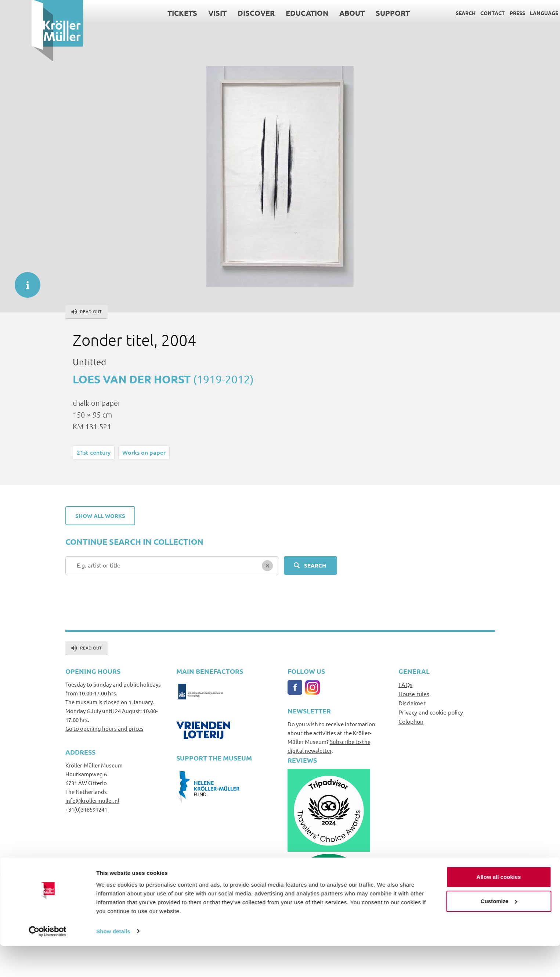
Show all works (100, 516)
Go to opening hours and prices (104, 728)
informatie (24, 281)
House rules (414, 694)
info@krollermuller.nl (92, 800)
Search (434, 13)
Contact (461, 13)
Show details (113, 962)
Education (276, 13)
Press (486, 13)
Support (362, 13)
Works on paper (144, 452)
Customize (499, 932)
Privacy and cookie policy (431, 712)
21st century (94, 452)
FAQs (405, 684)
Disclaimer (412, 703)
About (321, 13)
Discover (225, 13)
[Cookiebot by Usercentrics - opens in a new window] (48, 963)
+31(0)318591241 (86, 809)
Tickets (151, 13)
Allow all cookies (499, 908)
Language (513, 13)
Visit (186, 13)
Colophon (411, 721)
